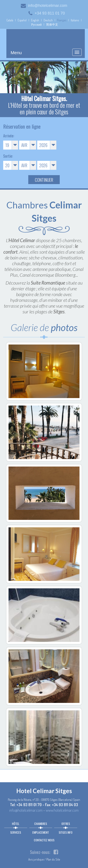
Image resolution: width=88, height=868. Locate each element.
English (35, 20)
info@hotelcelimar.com (44, 6)
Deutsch (48, 20)
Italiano (75, 20)
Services (16, 832)
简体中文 (52, 24)
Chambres (41, 824)
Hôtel (16, 824)
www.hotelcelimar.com (62, 810)
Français (62, 20)
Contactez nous (44, 840)
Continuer (44, 180)
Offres (66, 824)
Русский (36, 24)
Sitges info (66, 832)
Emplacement (41, 832)
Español (22, 20)
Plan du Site (53, 859)
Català (10, 20)
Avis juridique (36, 859)
